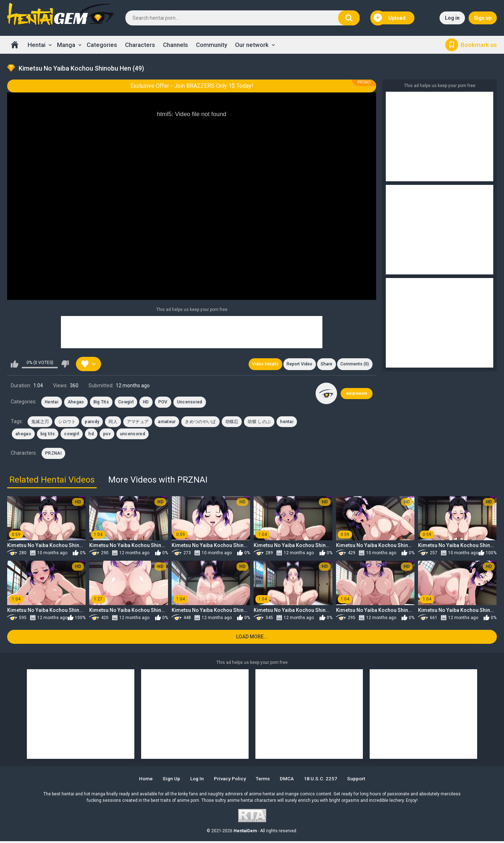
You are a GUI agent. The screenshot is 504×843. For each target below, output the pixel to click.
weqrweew (357, 394)
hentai (287, 422)
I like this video (15, 365)
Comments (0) (354, 365)
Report (297, 365)
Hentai (37, 45)
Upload (390, 18)
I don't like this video (65, 365)
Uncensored (190, 403)
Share (325, 365)
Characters (140, 45)
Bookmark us (479, 45)
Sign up (483, 18)
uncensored (133, 435)
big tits (48, 435)
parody (92, 422)
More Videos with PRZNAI (158, 480)
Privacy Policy (229, 780)
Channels (176, 45)
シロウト (67, 422)
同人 (113, 422)
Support (361, 780)
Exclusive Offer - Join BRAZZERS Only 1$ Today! (192, 86)
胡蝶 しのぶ (259, 422)
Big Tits (101, 403)
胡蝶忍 (232, 422)
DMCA (290, 780)
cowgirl (72, 435)
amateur (167, 422)
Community (212, 45)
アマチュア (138, 422)
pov (107, 435)
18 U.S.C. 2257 (324, 780)
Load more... (252, 639)
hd (91, 435)
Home (15, 45)
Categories (102, 45)
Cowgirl (126, 403)
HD (146, 403)
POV (163, 403)
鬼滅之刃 (40, 422)
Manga (66, 45)
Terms (264, 780)
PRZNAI (53, 454)
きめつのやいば (200, 422)
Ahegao (76, 403)
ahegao (23, 435)
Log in (452, 18)
